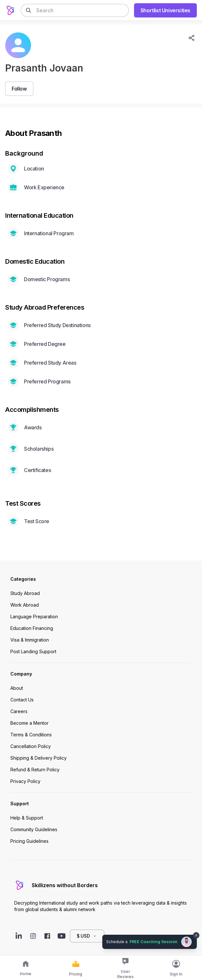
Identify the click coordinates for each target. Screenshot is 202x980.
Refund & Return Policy (35, 770)
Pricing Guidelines (29, 841)
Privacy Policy (25, 781)
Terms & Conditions (31, 735)
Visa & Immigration (30, 640)
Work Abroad (25, 605)
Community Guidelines (34, 829)
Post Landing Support (33, 651)
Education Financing (32, 628)
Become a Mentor (29, 723)
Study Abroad (25, 593)
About (17, 688)
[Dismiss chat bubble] (196, 935)
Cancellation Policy (31, 746)
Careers (19, 711)
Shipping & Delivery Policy (39, 758)
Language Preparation (34, 617)
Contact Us (22, 700)
